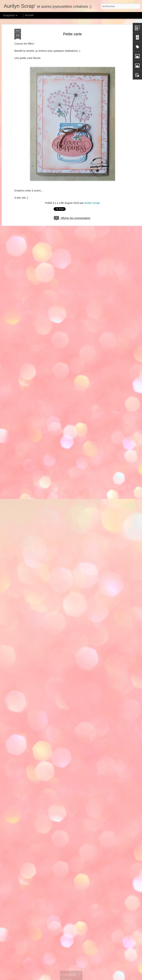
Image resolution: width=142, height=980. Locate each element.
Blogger (102, 978)
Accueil (29, 15)
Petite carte (72, 34)
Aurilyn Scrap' (92, 203)
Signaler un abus (115, 978)
